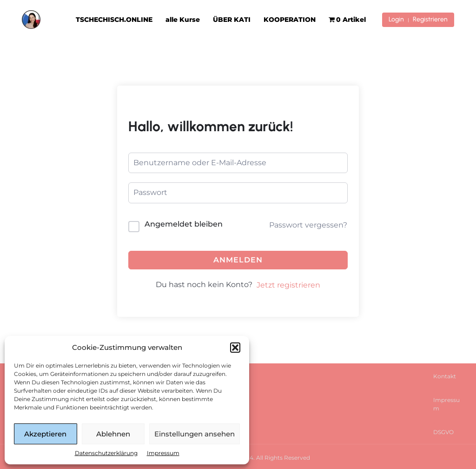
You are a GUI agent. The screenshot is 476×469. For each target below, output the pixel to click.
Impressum (163, 453)
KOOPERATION (290, 20)
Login (396, 19)
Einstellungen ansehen (195, 434)
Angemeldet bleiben (184, 224)
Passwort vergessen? (308, 225)
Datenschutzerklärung (106, 453)
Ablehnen (113, 434)
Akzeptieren (45, 434)
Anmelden (238, 260)
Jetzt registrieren (288, 285)
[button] (235, 348)
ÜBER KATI (232, 20)
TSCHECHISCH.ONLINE (114, 20)
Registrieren (430, 19)
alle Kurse (183, 20)
